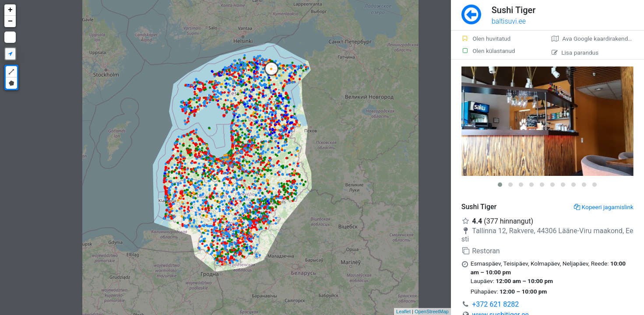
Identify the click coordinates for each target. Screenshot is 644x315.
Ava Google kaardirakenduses (596, 38)
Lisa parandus (575, 52)
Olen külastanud (488, 51)
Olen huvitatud (486, 38)
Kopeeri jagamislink (604, 207)
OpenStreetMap (432, 311)
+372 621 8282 (495, 304)
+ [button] (10, 10)
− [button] (10, 21)
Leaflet (403, 311)
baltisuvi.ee (509, 21)
